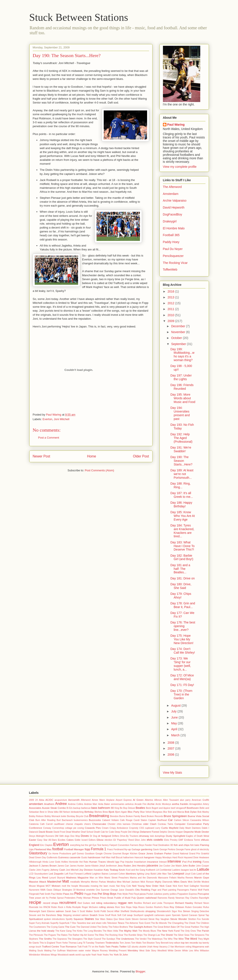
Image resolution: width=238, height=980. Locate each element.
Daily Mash (185, 828)
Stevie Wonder (179, 919)
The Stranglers (75, 939)
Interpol (163, 862)
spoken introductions (54, 919)
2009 (171, 321)
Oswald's (130, 890)
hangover (149, 857)
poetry (166, 894)
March (176, 735)
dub (152, 836)
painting (172, 890)
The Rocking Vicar (175, 263)
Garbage (136, 849)
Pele (94, 894)
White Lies (188, 951)
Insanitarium (140, 862)
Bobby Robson (36, 816)
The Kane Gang (63, 931)
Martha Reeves (185, 878)
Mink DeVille (194, 882)
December (179, 326)
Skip (60, 915)
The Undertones (125, 939)
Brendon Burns (117, 816)
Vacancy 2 (164, 947)
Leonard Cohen (117, 874)
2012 (171, 303)
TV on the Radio (96, 947)
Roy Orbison (177, 907)
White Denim (174, 951)
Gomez (80, 854)
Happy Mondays (163, 857)
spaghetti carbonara (154, 915)
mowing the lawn (99, 886)
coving (80, 828)
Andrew (61, 804)
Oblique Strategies (63, 890)
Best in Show (46, 812)
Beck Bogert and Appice (158, 808)
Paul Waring (176, 125)
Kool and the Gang (136, 870)
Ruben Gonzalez (194, 907)
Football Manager (74, 849)
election (108, 840)
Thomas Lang (76, 943)
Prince (95, 898)
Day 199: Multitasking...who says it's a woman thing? (182, 355)
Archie (151, 804)
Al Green (138, 800)
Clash (153, 824)
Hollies (65, 862)
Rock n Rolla (65, 907)
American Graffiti (200, 800)
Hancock (139, 857)
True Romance (68, 946)
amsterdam (36, 804)
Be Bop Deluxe (127, 808)
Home (92, 456)
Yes (111, 955)
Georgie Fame (183, 849)
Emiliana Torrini (192, 840)
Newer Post (42, 456)
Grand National (180, 854)
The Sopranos (60, 939)
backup (77, 808)
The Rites (99, 935)
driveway (144, 836)
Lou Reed (42, 877)
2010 (171, 315)
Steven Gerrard (140, 919)
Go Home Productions (60, 854)
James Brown (49, 866)
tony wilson (175, 943)
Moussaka (84, 886)
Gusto (84, 857)
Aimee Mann (98, 800)
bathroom (104, 808)
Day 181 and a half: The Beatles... (180, 569)
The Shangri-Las (152, 935)
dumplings (160, 836)
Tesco (121, 923)
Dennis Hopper (176, 832)
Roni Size (120, 907)
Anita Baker (104, 804)
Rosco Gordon (146, 907)
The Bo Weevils (159, 923)
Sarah (68, 911)
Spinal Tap (204, 915)
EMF (181, 840)
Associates (35, 808)
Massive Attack (38, 882)
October (177, 338)
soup (130, 915)
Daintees (196, 828)
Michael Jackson (131, 882)
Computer (180, 824)
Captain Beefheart (158, 820)
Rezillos (138, 903)
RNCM (47, 907)
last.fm (193, 870)
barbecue (86, 808)
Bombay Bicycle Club (78, 816)
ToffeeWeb (170, 270)
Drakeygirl (170, 221)
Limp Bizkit (150, 874)
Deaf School (87, 832)
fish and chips (182, 845)
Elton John (140, 840)
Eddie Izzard (81, 840)
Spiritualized (36, 919)
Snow (101, 915)
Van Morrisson (178, 947)
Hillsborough (35, 862)
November (179, 332)
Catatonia (34, 824)
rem (130, 903)
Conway (47, 828)
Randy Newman (176, 898)
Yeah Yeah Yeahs (100, 955)
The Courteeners (38, 927)
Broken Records (155, 816)
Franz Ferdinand (115, 849)
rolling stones (107, 907)
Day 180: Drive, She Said (181, 586)
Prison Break (107, 898)
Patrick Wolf (196, 890)
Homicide (73, 862)
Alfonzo (158, 800)
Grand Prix (195, 854)
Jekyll (102, 866)
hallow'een (129, 857)
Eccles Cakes (66, 840)
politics (173, 894)
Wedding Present (118, 951)
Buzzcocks (95, 820)
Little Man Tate (164, 874)
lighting (140, 874)
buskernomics (81, 820)
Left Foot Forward (74, 874)
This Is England (47, 943)
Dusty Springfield (175, 836)
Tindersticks (112, 943)
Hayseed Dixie (191, 857)
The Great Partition (190, 927)
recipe (35, 902)
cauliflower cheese (63, 824)
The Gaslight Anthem (140, 927)
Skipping (67, 915)
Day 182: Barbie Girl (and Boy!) (182, 557)
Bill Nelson (65, 812)
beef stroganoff (178, 808)
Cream (105, 828)
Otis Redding (143, 890)
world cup (80, 955)
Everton (47, 419)
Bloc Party (133, 812)
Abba (41, 800)
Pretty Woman (84, 898)
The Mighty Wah (128, 931)
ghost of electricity (200, 849)
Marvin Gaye (202, 877)
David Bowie (46, 832)
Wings (54, 955)
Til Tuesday (89, 943)
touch (38, 947)
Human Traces (97, 862)
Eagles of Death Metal (198, 836)
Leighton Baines (100, 874)
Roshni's (158, 907)
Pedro (79, 894)
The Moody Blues (147, 931)
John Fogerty (43, 870)
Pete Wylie (123, 894)
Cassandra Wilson (200, 820)
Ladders (176, 870)
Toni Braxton (148, 943)
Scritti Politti (100, 911)
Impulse (129, 862)
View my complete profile (180, 167)
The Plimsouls (36, 935)
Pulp (134, 898)
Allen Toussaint (171, 800)
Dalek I (205, 828)
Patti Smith (45, 894)
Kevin (122, 870)
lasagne (185, 870)
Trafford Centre (50, 946)
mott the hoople (70, 886)
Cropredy (134, 828)
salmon (60, 911)
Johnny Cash (58, 870)
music (112, 886)
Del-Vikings (134, 832)
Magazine (83, 877)
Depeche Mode (192, 832)
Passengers (183, 890)
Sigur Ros (177, 911)
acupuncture (61, 800)
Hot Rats (84, 862)
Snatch (94, 915)
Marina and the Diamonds (144, 878)
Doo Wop (75, 836)
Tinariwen (100, 943)
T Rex (73, 923)
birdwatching (77, 812)
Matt (66, 881)
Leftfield (87, 874)
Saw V (76, 911)
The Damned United (86, 927)
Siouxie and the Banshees (43, 915)
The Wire (179, 939)
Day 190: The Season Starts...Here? (181, 461)
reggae (122, 903)
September (179, 344)
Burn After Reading (45, 820)
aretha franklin (180, 804)
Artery (206, 804)
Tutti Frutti (82, 947)
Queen (140, 898)
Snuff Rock (111, 915)
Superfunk (64, 923)
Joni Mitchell (62, 419)
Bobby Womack (52, 816)
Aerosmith (74, 800)
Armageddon (196, 804)
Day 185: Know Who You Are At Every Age (182, 516)
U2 (129, 946)
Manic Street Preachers (117, 878)
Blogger (140, 971)
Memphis (85, 882)
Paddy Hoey (171, 242)
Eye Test (97, 845)
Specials (176, 915)
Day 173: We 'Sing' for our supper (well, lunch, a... (181, 664)
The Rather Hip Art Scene (81, 935)
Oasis (49, 890)
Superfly (54, 923)
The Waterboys (155, 939)
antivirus (129, 804)
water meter (85, 951)
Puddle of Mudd (122, 898)
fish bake (195, 845)
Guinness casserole (69, 857)
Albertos (149, 800)
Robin (54, 907)
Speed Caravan (189, 915)
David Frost (59, 832)
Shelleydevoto (137, 911)
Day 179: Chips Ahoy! (181, 596)
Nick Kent (178, 886)
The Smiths (45, 939)
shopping (150, 911)
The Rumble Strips (133, 935)
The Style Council (92, 939)
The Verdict (141, 939)
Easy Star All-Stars (47, 840)
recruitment (68, 903)
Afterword (86, 800)
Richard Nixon (202, 903)
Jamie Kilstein (92, 866)
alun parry (185, 800)
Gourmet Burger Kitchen (125, 854)
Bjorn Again (121, 812)
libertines (131, 874)
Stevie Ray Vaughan (159, 919)
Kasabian (98, 870)
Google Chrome (104, 854)
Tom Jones (125, 943)
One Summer (103, 890)
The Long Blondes (93, 931)
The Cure (70, 927)
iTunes (206, 862)
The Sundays (108, 939)
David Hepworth (174, 207)
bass (94, 808)
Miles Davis (180, 882)
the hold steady (46, 931)
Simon (186, 911)
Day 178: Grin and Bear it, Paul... (183, 605)
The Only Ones (188, 931)
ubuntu (135, 947)
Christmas (137, 824)
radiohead (151, 898)
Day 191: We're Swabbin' (181, 449)
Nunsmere (34, 890)
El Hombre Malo (174, 228)
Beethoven (193, 808)
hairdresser (94, 857)
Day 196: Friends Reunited (182, 387)
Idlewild (111, 862)
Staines (89, 919)
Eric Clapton (46, 845)
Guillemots (52, 857)
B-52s (70, 808)
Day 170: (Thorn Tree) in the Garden (181, 694)
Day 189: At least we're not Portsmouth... (182, 474)
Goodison (90, 854)
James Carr (63, 866)
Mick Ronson (147, 882)
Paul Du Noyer (173, 249)
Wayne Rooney (100, 951)
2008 (171, 743)
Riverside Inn (36, 907)
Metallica (111, 882)
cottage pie (71, 828)
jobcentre (152, 866)
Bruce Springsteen (175, 816)
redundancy (110, 903)
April (175, 729)
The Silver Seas (182, 935)
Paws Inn (68, 894)
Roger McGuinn (90, 907)
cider (146, 824)
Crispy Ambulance (119, 828)
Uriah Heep (153, 947)
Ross (166, 907)
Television (112, 923)
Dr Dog (94, 836)
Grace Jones (146, 853)
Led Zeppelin (56, 874)
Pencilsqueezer (173, 256)
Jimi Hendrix (139, 866)
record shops (51, 903)
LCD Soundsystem (39, 874)
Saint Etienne (48, 911)
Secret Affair (113, 911)
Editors (92, 840)
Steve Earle (125, 919)
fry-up (128, 849)
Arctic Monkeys (163, 804)
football (58, 849)
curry (158, 828)
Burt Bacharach (65, 820)
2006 (171, 755)
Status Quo (112, 919)
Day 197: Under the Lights (181, 377)
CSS (142, 828)
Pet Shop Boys (107, 894)
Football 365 (171, 235)
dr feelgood (105, 836)
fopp (87, 849)
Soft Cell (122, 915)
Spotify (69, 919)
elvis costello (155, 840)
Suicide (205, 919)
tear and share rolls (97, 923)
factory (105, 845)
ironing (197, 862)
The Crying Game (55, 927)
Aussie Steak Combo (54, 808)
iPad (184, 862)
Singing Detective (200, 911)
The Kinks (77, 931)
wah (207, 947)
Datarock (34, 832)
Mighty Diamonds (164, 882)
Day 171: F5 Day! (182, 685)
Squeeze (79, 919)
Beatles (140, 808)
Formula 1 (98, 849)
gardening (147, 849)
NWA (43, 890)
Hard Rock (178, 857)
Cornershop (58, 828)
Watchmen (72, 951)
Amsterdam (171, 194)
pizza (143, 894)
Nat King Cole (124, 886)
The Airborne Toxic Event (138, 923)
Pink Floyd (134, 894)
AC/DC (49, 800)
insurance (153, 862)
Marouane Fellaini (167, 878)
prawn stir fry (42, 898)
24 (36, 800)
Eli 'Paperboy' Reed (123, 840)
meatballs (75, 882)
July (174, 711)
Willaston (204, 951)
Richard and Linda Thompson (158, 903)
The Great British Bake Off (166, 927)
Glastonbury (38, 853)
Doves (85, 836)
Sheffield (125, 911)
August (176, 705)
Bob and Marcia (176, 812)
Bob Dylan (191, 812)
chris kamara (124, 824)
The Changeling (176, 923)
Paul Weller (57, 894)
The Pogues (50, 935)
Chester (112, 824)
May (174, 723)
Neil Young (138, 886)
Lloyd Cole (190, 874)
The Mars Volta (110, 931)
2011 (171, 309)
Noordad (205, 886)
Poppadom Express (187, 894)
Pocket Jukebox (154, 894)
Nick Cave (166, 886)
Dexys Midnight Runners (42, 836)
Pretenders (70, 898)
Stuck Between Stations (79, 17)
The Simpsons (197, 935)
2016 (171, 291)
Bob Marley (203, 812)
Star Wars (100, 919)
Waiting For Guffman (55, 951)
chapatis (79, 824)
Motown (56, 886)
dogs (67, 836)
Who (196, 951)
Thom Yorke (62, 943)
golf (74, 854)
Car (170, 820)
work (72, 955)
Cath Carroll (46, 824)
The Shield (167, 935)
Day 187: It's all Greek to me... (182, 495)
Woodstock (63, 955)
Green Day (41, 857)
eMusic (205, 840)
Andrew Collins (76, 804)
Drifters (116, 836)
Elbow (100, 840)
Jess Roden (124, 866)
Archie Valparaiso (175, 201)
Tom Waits (136, 943)
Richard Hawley (184, 903)
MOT (48, 886)
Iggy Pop (120, 862)
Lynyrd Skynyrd (57, 878)
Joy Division (86, 870)
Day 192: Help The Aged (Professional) (181, 438)
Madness (71, 877)
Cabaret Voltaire (111, 820)
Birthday (89, 812)
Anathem (49, 804)
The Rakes (62, 935)
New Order (152, 886)
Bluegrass (157, 812)
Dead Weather (73, 832)
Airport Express (124, 800)
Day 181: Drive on (182, 578)
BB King (115, 808)
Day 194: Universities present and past (180, 413)
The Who (168, 939)
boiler (64, 816)
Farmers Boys (137, 845)
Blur (165, 812)
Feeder (148, 845)
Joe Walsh (176, 866)
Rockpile (77, 907)
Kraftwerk (151, 870)
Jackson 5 (35, 866)
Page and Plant (159, 890)
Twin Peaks (112, 946)
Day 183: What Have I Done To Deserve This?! (182, 546)
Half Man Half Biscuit (112, 857)
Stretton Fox (194, 919)
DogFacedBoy (173, 214)
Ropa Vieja (132, 907)
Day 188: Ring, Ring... (180, 485)
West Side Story (148, 951)
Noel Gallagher (191, 886)
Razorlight (204, 898)
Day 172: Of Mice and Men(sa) (182, 677)
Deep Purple (121, 832)
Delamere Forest (149, 832)
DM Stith (59, 836)
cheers (87, 824)
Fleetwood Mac (43, 849)
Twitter (123, 946)
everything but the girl (81, 845)
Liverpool (178, 874)
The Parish (203, 931)
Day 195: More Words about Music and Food (183, 398)
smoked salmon (80, 915)
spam (168, 915)
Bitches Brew (101, 812)
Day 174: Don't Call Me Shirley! (183, 651)
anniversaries (118, 804)
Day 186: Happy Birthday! (181, 504)
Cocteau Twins (165, 824)
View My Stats (172, 773)
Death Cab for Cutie (104, 832)
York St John (121, 955)
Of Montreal (79, 890)
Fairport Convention (119, 845)
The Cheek (190, 923)
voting (189, 947)
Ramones (162, 898)
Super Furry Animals (39, 923)
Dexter (205, 832)
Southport (139, 915)
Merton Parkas (98, 882)
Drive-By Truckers (129, 836)
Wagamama (198, 947)
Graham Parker (163, 853)
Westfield (162, 951)
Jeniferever (111, 866)
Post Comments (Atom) (99, 470)
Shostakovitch (164, 911)
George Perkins (167, 849)
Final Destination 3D (163, 845)
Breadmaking (99, 816)
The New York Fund (168, 931)
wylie (88, 955)
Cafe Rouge (126, 820)
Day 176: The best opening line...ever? (183, 626)
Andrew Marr (91, 804)
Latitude (203, 869)
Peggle (88, 894)
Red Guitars (84, 903)
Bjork (112, 812)
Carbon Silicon (182, 820)
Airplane (110, 800)
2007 (171, 748)
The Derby (103, 927)
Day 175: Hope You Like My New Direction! (182, 639)
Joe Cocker (165, 866)
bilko (56, 812)
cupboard (150, 828)
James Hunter (77, 866)
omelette (90, 890)
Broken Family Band (136, 816)
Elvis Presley (171, 840)
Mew (119, 882)
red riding (97, 903)
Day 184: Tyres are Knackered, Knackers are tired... (182, 531)
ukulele (143, 947)
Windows (45, 955)
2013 (171, 297)
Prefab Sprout (57, 898)
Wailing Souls (36, 951)
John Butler (189, 866)
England (34, 845)
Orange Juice (117, 890)
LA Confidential (164, 870)
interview (174, 861)
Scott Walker (86, 911)
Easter (33, 840)
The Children (203, 923)
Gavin (156, 849)
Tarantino (81, 923)
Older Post (141, 456)
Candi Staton (140, 820)
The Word (191, 939)
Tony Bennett (162, 943)
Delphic (163, 832)
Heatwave (204, 857)
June (175, 717)
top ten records (190, 943)
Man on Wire (96, 878)
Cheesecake (99, 824)
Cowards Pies (93, 828)
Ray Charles (192, 898)
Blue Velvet (146, 812)
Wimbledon (35, 955)
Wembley (133, 950)
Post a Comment (49, 438)
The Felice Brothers (118, 927)
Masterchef (54, 882)
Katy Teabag (111, 870)
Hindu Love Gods (51, 862)
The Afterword (172, 187)
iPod (190, 862)
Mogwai (41, 886)
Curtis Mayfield (170, 828)
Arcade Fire (140, 804)
